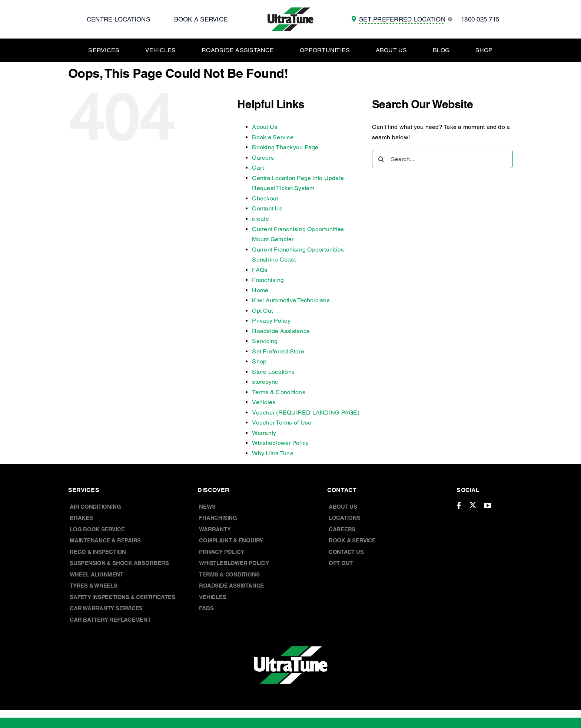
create (260, 219)
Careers (263, 158)
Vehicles (264, 402)
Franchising (268, 280)
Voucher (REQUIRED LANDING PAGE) (306, 413)
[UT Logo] (290, 10)
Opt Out (262, 311)
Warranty (264, 433)
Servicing (265, 341)
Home (260, 290)
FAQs (260, 270)
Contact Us (267, 208)
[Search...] (442, 159)
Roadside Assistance (281, 331)
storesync (265, 382)
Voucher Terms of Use (282, 423)
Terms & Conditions (278, 392)
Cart (258, 168)
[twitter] (473, 505)
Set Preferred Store (278, 351)
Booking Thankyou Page (285, 147)
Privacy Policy (271, 321)
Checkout (265, 198)
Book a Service (273, 137)
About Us (265, 127)
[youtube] (488, 506)
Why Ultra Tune (273, 453)
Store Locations (273, 372)
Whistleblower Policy (280, 443)
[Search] (381, 159)
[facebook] (459, 506)
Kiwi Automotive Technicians (291, 300)
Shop (259, 361)
